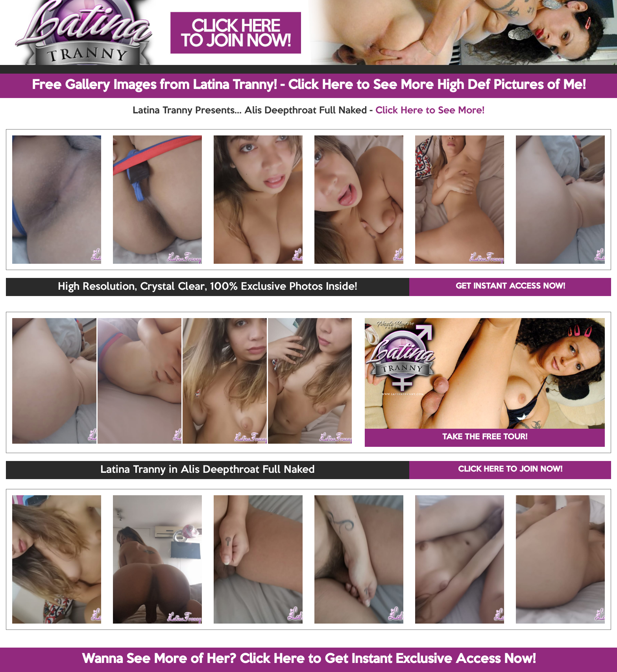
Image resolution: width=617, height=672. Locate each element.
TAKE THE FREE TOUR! (485, 437)
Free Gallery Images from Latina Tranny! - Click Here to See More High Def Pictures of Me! (309, 85)
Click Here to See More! (430, 111)
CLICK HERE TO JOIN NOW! (510, 470)
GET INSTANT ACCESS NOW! (510, 287)
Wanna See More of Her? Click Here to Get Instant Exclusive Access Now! (309, 659)
